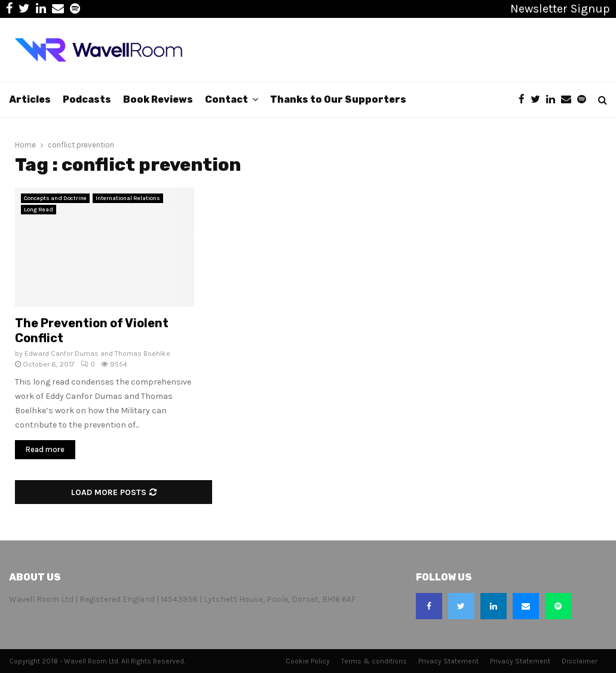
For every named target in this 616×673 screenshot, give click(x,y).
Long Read (39, 210)
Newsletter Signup (560, 9)
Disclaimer (580, 661)
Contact (226, 99)
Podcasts (87, 99)
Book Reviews (158, 99)
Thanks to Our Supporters (338, 99)
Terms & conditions (374, 661)
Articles (30, 99)
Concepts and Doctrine (55, 198)
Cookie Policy (308, 661)
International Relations (128, 198)
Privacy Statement (448, 661)
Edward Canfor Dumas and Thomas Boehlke (97, 354)
